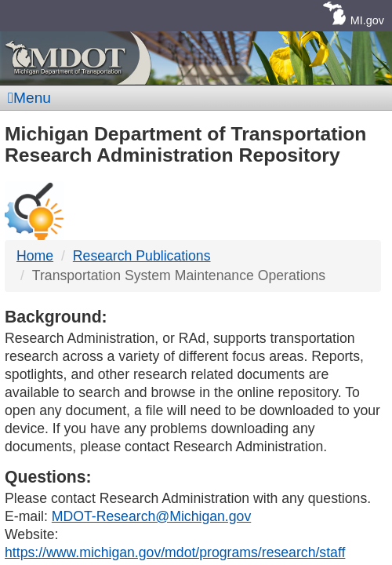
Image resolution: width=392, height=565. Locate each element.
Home (35, 256)
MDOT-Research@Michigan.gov (151, 516)
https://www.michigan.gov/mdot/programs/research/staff (175, 552)
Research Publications (142, 256)
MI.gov (367, 20)
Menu (29, 98)
